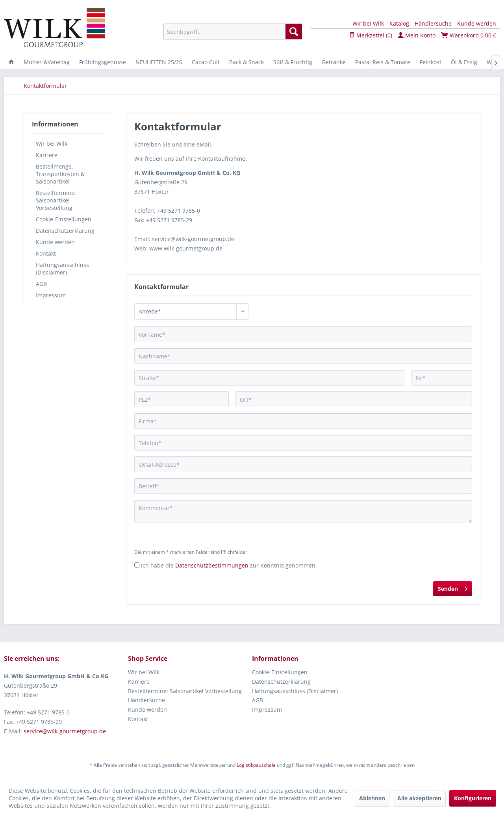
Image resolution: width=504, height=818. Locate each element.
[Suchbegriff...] (233, 32)
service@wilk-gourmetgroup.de (65, 731)
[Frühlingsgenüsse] (103, 62)
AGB (41, 284)
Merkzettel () (371, 35)
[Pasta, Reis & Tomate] (383, 62)
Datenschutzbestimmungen (212, 565)
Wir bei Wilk (368, 23)
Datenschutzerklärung (65, 231)
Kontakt (46, 253)
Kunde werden (477, 23)
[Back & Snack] (246, 62)
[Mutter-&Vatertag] (47, 62)
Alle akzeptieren (419, 798)
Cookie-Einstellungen (64, 219)
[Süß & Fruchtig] (293, 62)
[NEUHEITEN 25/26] (159, 62)
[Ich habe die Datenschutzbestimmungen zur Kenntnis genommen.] (137, 565)
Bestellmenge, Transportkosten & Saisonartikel (60, 174)
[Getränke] (334, 62)
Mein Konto (417, 35)
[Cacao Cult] (206, 62)
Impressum (51, 295)
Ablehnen (372, 798)
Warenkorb (469, 35)
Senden (453, 587)
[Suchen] (294, 32)
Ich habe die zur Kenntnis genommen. (229, 565)
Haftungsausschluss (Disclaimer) (62, 269)
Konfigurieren (473, 798)
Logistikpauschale (256, 765)
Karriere (47, 155)
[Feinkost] (431, 62)
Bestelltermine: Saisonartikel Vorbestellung (56, 200)
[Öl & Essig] (464, 62)
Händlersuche (433, 23)
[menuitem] (233, 32)
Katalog (399, 23)
